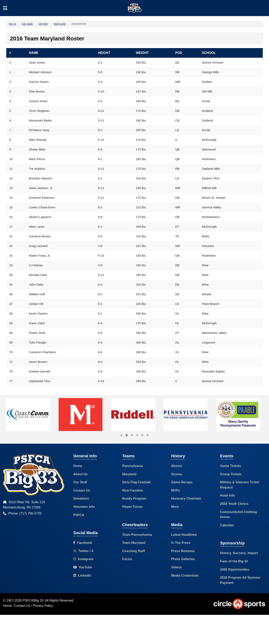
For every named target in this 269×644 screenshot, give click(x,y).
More (175, 507)
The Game (27, 24)
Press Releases (183, 551)
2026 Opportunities (235, 569)
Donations (81, 498)
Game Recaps (182, 482)
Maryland (60, 24)
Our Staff (80, 482)
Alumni (177, 466)
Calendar (227, 525)
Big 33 (12, 24)
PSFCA (79, 515)
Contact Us (82, 490)
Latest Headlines (184, 535)
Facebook (83, 543)
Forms (127, 559)
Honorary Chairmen (186, 498)
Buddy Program (134, 498)
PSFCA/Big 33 (33, 600)
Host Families (133, 490)
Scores (176, 474)
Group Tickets (231, 474)
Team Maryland (134, 543)
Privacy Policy (43, 606)
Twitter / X (83, 551)
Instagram (83, 559)
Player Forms (132, 507)
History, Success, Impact (239, 553)
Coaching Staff (134, 551)
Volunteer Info (84, 507)
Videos (176, 567)
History (43, 24)
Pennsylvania (132, 466)
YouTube (83, 567)
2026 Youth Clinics (234, 504)
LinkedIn (82, 576)
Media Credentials (185, 576)
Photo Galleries (183, 559)
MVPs (176, 490)
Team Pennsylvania (137, 535)
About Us (80, 474)
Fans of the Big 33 (234, 561)
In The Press (181, 543)
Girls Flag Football (136, 482)
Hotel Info (228, 495)
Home (78, 466)
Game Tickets (231, 466)
